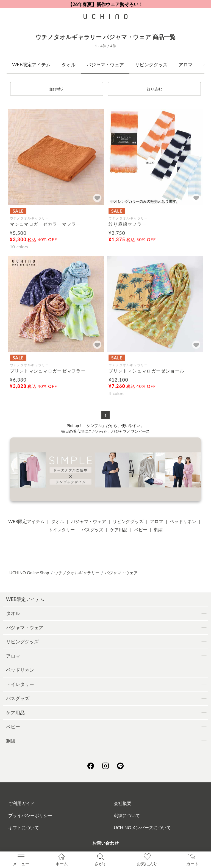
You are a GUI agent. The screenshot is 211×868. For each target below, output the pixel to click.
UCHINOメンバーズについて (142, 827)
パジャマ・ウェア (105, 65)
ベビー (141, 530)
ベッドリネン (183, 521)
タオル (69, 65)
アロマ (186, 65)
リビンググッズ (151, 65)
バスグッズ (92, 530)
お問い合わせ (105, 843)
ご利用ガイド (21, 803)
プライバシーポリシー (30, 815)
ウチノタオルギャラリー (77, 573)
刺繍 (158, 530)
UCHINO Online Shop (29, 573)
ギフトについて (24, 827)
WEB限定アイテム (31, 65)
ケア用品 (119, 530)
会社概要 (123, 803)
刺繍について (127, 815)
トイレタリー (62, 530)
